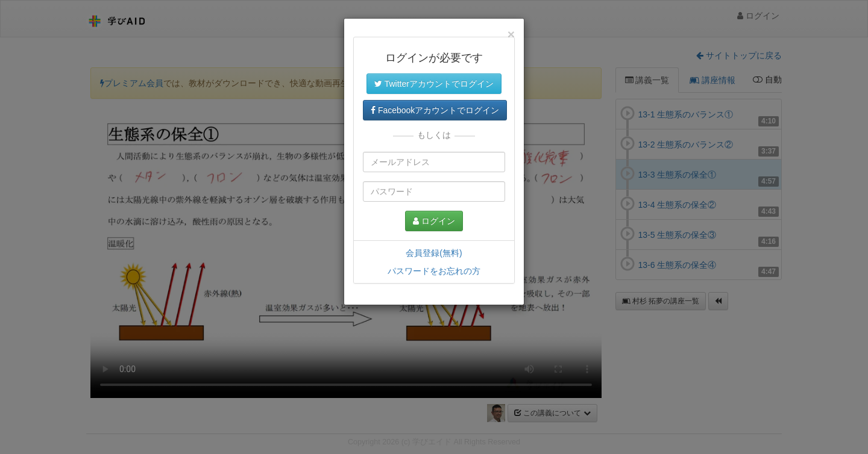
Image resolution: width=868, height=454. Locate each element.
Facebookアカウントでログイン (435, 110)
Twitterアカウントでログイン (434, 84)
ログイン (434, 221)
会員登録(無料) (434, 253)
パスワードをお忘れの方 (434, 271)
